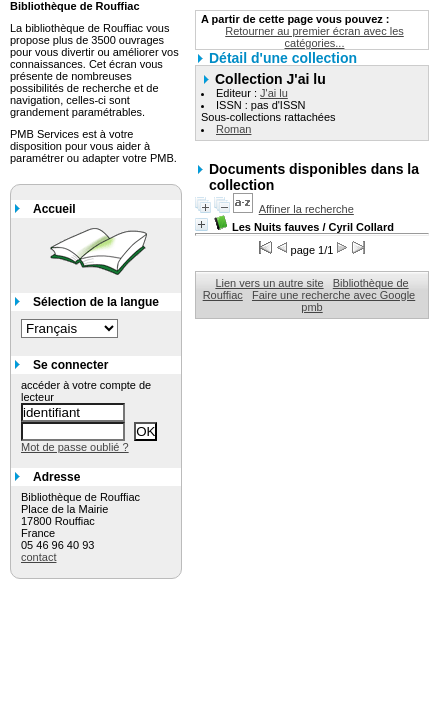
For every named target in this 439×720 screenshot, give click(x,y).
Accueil (54, 209)
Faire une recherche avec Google (333, 295)
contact (38, 557)
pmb (311, 307)
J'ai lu (274, 93)
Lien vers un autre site (269, 283)
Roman (233, 129)
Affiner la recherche (306, 209)
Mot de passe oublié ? (75, 447)
